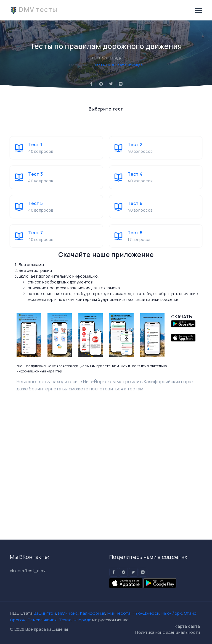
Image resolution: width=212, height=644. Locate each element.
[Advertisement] (106, 471)
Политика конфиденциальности (168, 632)
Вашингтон (45, 613)
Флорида (82, 620)
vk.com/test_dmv (28, 571)
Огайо (190, 613)
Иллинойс (68, 613)
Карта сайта (187, 626)
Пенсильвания (42, 620)
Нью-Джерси (146, 613)
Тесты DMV (78, 65)
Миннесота (119, 613)
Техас (65, 620)
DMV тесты (34, 9)
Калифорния (93, 613)
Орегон (18, 620)
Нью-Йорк (172, 613)
